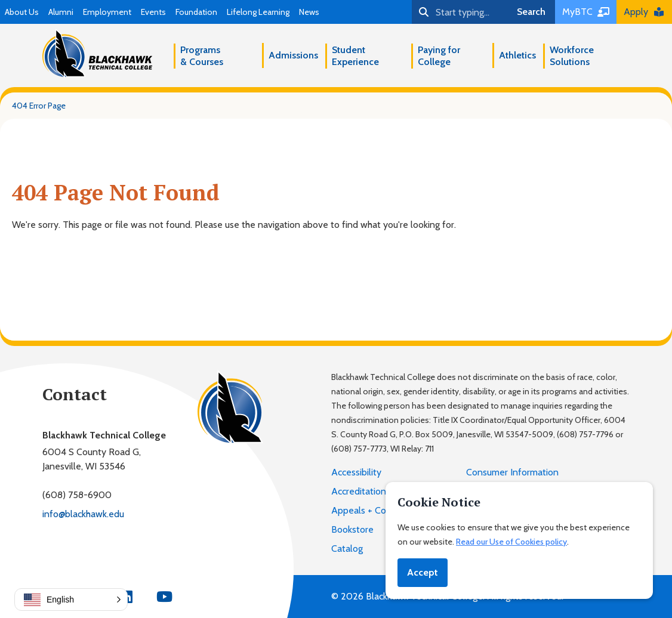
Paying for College (439, 56)
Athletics (517, 55)
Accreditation (359, 491)
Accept (423, 572)
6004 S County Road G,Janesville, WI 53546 (92, 459)
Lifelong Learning (258, 12)
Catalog (347, 549)
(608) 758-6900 (77, 495)
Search (531, 12)
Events (153, 12)
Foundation (196, 12)
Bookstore (352, 529)
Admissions (293, 55)
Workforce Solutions (572, 56)
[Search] (460, 12)
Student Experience (355, 56)
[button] (71, 600)
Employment (107, 12)
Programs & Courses (202, 56)
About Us (22, 12)
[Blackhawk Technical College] (97, 53)
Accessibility (356, 472)
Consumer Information (512, 472)
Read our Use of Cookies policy (511, 542)
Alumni (61, 12)
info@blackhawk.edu (83, 514)
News (309, 12)
